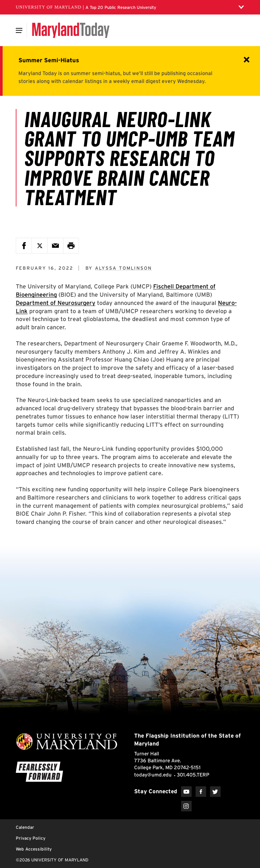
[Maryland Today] (71, 30)
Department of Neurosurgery (56, 303)
